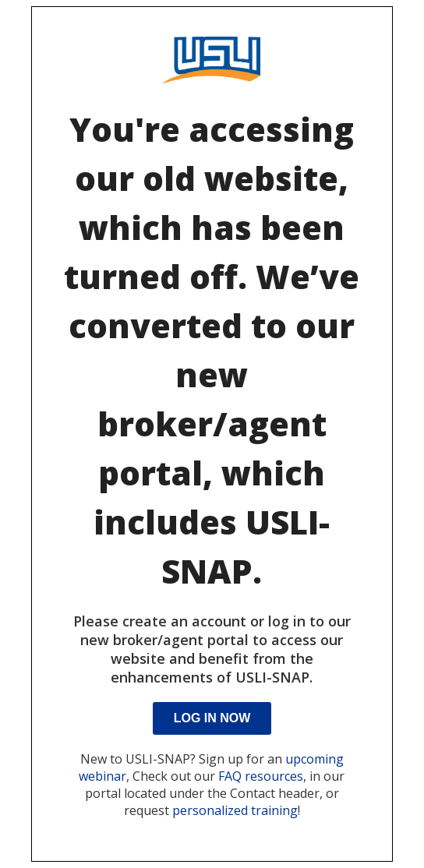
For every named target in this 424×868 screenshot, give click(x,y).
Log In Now (212, 718)
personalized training (235, 810)
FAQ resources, (262, 776)
